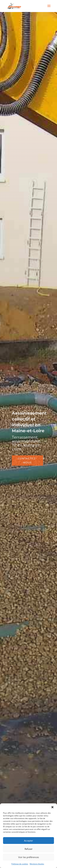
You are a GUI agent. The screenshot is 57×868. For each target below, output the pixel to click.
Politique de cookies (20, 864)
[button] (52, 807)
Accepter (28, 841)
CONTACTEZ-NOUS (27, 461)
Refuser (29, 849)
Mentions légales (37, 864)
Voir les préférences (29, 857)
